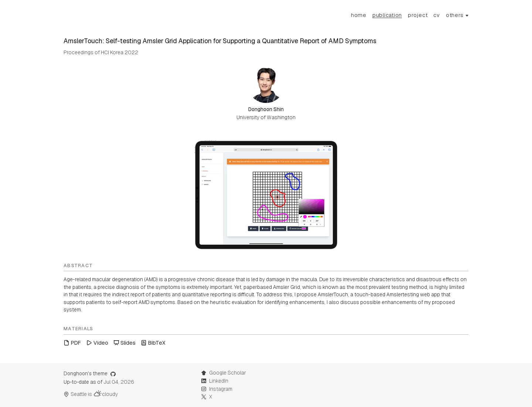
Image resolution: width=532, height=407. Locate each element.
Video (97, 343)
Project (418, 15)
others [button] (455, 15)
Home (359, 15)
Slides (125, 343)
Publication (387, 15)
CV (437, 15)
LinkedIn (215, 381)
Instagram (217, 389)
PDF (72, 343)
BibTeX (153, 343)
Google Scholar (224, 373)
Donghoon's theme (90, 373)
